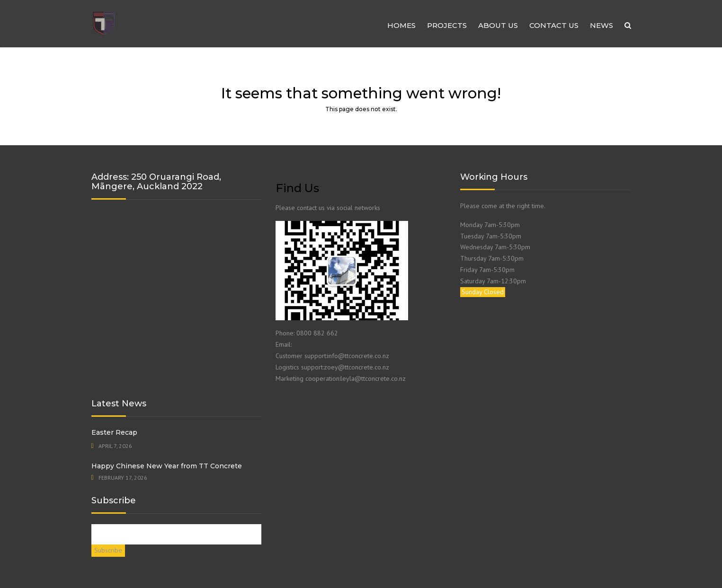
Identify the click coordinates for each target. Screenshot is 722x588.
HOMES (401, 25)
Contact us (554, 25)
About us (498, 25)
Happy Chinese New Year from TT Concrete (167, 466)
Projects (447, 25)
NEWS (602, 25)
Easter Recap (114, 432)
